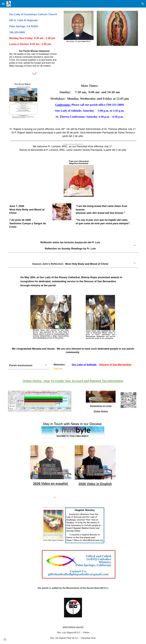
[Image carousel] (117, 30)
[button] (3, 4)
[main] (34, 29)
